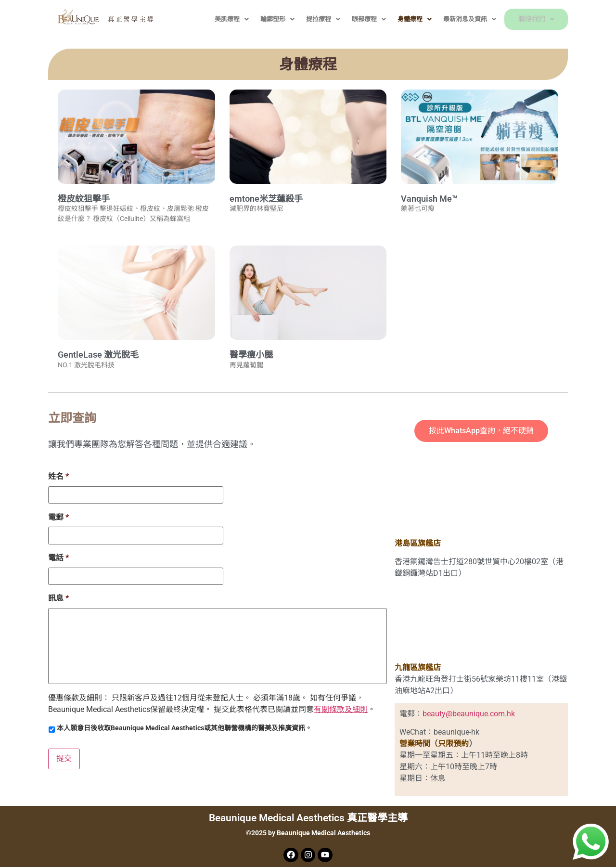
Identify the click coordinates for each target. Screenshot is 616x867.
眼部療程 (354, 19)
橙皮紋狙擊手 (84, 199)
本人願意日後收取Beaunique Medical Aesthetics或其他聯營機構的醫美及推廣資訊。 (184, 728)
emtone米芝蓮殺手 (266, 199)
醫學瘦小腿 (251, 355)
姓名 (58, 476)
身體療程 (400, 19)
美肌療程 (217, 19)
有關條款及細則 (341, 710)
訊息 (58, 598)
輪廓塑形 (263, 19)
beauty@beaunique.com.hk (469, 714)
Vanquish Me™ (429, 199)
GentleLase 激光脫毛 (98, 355)
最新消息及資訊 (455, 19)
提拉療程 (308, 19)
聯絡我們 (529, 19)
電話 (58, 557)
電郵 (58, 517)
